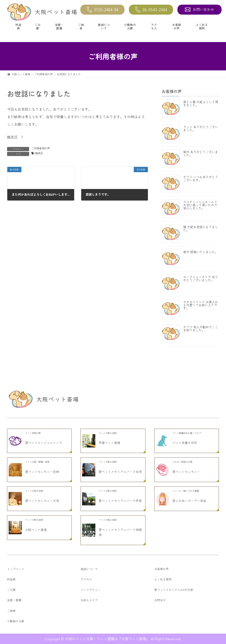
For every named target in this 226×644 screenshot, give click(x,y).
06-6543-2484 (151, 10)
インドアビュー (91, 590)
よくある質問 (202, 26)
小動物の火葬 (130, 26)
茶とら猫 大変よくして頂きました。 (201, 104)
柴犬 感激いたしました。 (201, 252)
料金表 (18, 26)
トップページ (16, 569)
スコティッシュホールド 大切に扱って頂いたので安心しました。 (200, 205)
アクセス (154, 26)
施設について (104, 26)
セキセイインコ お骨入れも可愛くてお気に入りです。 (201, 305)
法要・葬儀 (59, 26)
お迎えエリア (89, 600)
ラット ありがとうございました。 (201, 129)
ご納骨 (81, 26)
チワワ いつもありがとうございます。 (201, 179)
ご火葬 (38, 26)
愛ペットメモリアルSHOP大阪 (174, 590)
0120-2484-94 (103, 10)
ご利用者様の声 (41, 148)
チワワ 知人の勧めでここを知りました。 (201, 329)
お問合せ (160, 600)
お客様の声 (177, 26)
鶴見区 (39, 153)
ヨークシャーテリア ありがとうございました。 (201, 279)
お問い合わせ (200, 9)
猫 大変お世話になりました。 (201, 229)
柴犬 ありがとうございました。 (201, 154)
